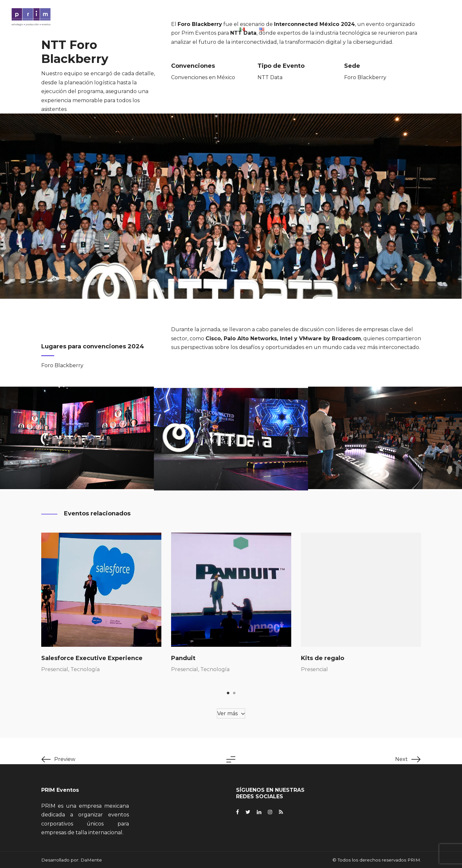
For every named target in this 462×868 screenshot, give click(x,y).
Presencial (55, 669)
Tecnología (85, 669)
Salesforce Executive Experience (92, 658)
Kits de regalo (323, 658)
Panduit (183, 658)
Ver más (227, 713)
